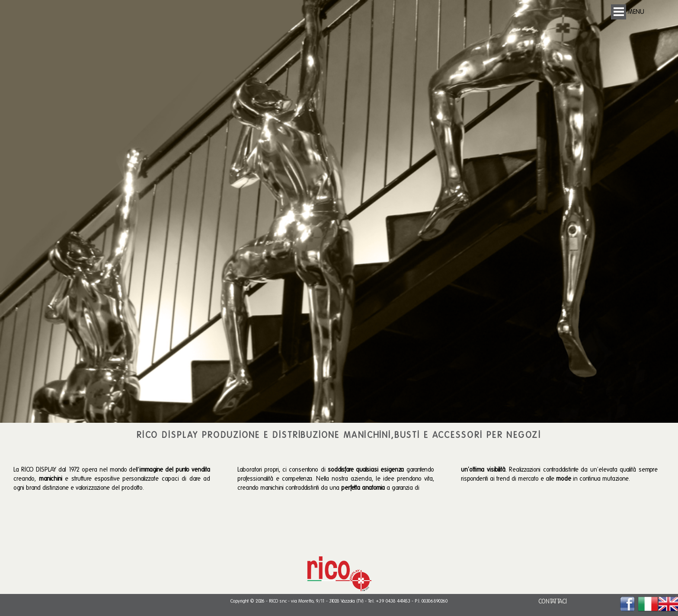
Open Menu (619, 12)
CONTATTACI (553, 602)
